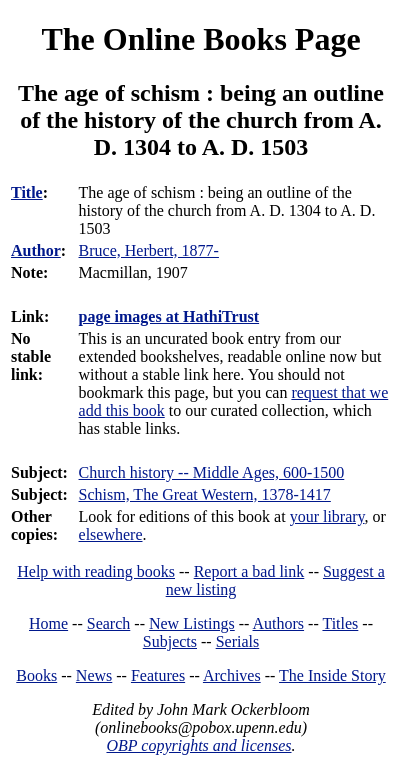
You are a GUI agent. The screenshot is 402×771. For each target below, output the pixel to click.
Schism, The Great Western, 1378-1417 (205, 494)
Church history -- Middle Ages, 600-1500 (212, 472)
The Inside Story (332, 675)
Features (158, 675)
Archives (232, 675)
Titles (340, 623)
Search (109, 623)
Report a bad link (249, 571)
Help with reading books (96, 571)
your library (327, 516)
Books (36, 675)
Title (27, 192)
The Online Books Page (200, 39)
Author (36, 250)
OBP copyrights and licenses (198, 745)
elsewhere (111, 534)
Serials (238, 641)
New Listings (192, 623)
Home (48, 623)
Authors (279, 623)
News (94, 675)
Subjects (170, 641)
